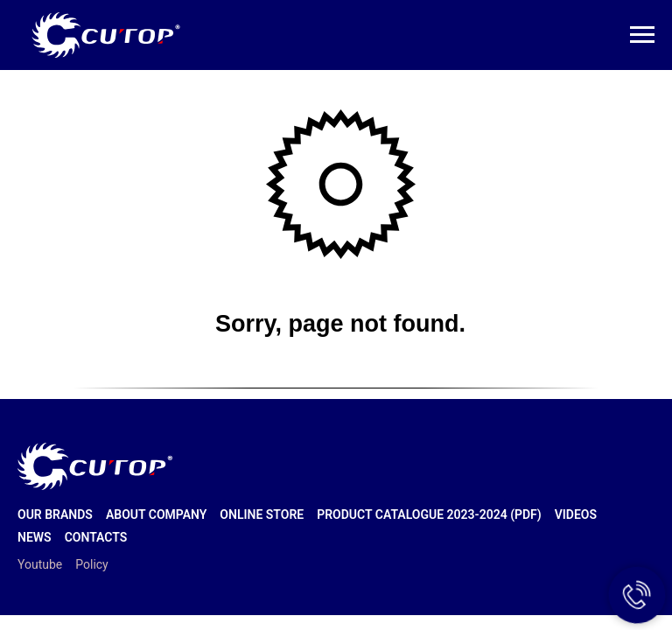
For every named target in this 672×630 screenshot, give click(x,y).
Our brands (55, 514)
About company (156, 514)
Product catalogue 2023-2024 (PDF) (429, 514)
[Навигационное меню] (642, 35)
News (35, 537)
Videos (576, 514)
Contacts (96, 537)
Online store (262, 514)
